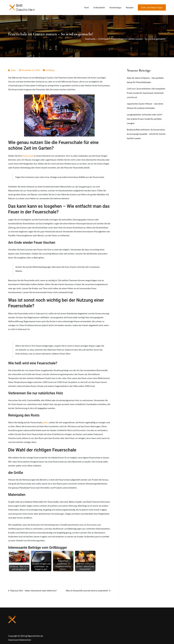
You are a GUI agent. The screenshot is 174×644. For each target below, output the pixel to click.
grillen (45, 422)
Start (87, 7)
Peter (13, 70)
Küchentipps (115, 7)
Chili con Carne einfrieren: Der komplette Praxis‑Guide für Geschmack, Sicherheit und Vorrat (146, 93)
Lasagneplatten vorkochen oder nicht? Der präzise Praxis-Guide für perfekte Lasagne (145, 119)
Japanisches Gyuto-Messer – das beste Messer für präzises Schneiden (145, 106)
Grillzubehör (99, 7)
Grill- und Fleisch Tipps (152, 7)
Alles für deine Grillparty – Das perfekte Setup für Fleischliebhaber (145, 80)
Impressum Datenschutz (20, 640)
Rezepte (130, 7)
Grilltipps (50, 70)
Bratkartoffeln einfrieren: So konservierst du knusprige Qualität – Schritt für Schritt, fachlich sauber (146, 134)
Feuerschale (28, 156)
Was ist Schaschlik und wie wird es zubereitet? (87, 590)
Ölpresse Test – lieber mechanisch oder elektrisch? (33, 590)
